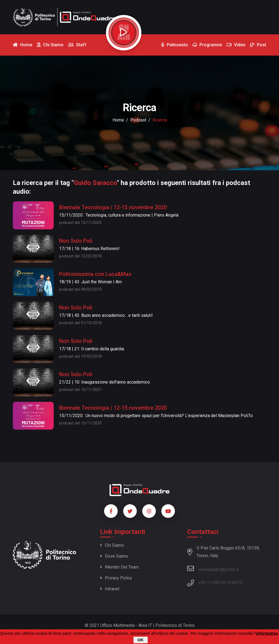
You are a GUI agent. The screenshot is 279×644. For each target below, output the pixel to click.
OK (141, 640)
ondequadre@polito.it (213, 569)
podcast (138, 120)
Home (118, 120)
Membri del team (119, 567)
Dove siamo (114, 556)
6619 (237, 583)
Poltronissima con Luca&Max (95, 274)
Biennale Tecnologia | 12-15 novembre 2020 (113, 207)
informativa (267, 634)
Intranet (110, 589)
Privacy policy (116, 578)
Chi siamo (112, 545)
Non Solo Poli (76, 241)
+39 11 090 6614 (214, 583)
